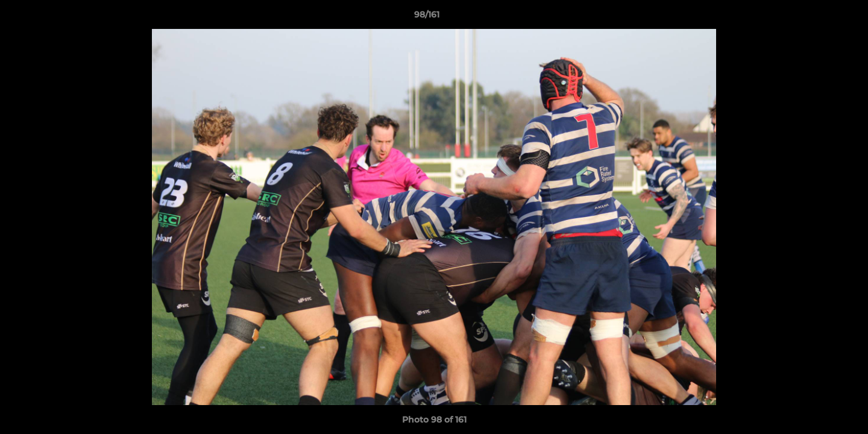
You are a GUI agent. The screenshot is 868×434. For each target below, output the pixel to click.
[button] (817, 17)
